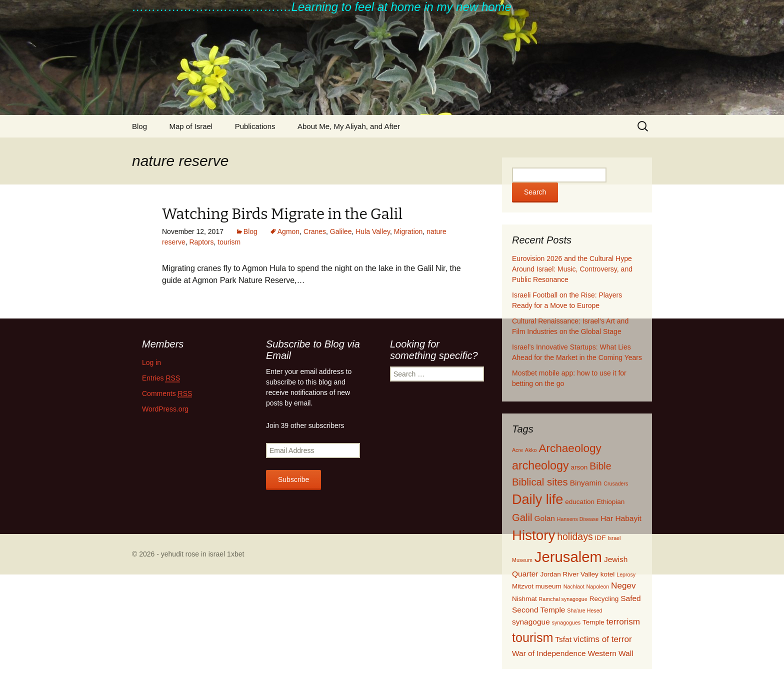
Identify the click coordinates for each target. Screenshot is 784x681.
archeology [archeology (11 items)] (540, 465)
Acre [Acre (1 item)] (517, 450)
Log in (151, 362)
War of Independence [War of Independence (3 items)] (549, 653)
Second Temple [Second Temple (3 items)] (538, 610)
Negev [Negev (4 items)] (623, 586)
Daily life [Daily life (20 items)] (537, 499)
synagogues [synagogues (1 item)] (566, 622)
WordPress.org (165, 409)
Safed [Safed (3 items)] (630, 598)
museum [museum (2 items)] (548, 586)
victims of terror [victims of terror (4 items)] (603, 639)
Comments (167, 394)
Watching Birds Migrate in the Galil (282, 214)
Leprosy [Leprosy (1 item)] (626, 574)
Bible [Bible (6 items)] (600, 466)
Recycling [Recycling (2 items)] (604, 599)
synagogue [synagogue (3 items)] (531, 622)
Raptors (201, 242)
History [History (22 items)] (533, 535)
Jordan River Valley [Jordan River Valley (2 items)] (569, 574)
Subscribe (293, 479)
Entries (161, 378)
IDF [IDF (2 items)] (600, 538)
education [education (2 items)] (580, 502)
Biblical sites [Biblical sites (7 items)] (540, 482)
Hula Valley (373, 231)
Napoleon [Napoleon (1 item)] (598, 586)
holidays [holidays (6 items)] (575, 536)
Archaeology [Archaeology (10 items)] (570, 448)
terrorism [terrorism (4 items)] (623, 622)
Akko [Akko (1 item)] (531, 450)
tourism (229, 242)
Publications (255, 126)
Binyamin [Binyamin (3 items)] (586, 483)
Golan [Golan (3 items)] (545, 518)
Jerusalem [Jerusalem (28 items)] (568, 557)
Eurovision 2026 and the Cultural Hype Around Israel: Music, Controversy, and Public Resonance (572, 269)
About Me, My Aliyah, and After (349, 126)
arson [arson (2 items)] (579, 467)
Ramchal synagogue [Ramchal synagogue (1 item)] (563, 599)
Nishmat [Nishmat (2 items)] (524, 599)
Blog (139, 126)
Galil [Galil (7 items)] (522, 517)
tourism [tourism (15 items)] (532, 637)
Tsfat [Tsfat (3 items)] (563, 639)
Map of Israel (191, 126)
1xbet (235, 554)
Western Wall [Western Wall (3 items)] (610, 653)
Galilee (341, 231)
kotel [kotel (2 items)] (608, 574)
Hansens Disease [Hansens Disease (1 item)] (578, 519)
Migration (408, 231)
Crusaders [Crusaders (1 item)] (616, 483)
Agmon (288, 231)
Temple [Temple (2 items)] (593, 622)
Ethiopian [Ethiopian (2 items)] (611, 502)
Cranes (315, 231)
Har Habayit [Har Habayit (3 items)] (621, 518)
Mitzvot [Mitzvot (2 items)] (523, 586)
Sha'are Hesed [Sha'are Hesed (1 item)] (584, 610)
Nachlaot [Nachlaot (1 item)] (574, 586)
